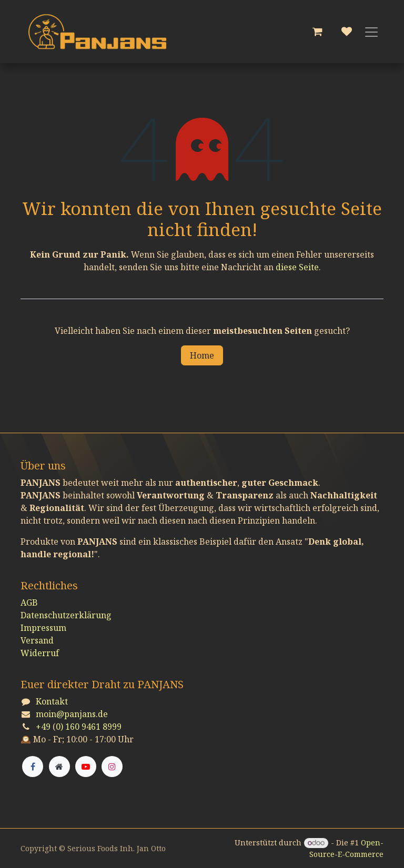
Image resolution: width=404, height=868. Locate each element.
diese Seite (297, 267)
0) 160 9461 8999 (89, 727)
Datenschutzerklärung (66, 615)
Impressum (43, 628)
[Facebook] (33, 767)
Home (202, 355)
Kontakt (52, 701)
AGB (29, 603)
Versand (37, 640)
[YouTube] (86, 767)
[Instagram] (112, 767)
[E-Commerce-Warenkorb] (317, 32)
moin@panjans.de (72, 714)
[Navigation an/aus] (371, 32)
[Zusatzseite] (59, 767)
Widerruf (40, 653)
